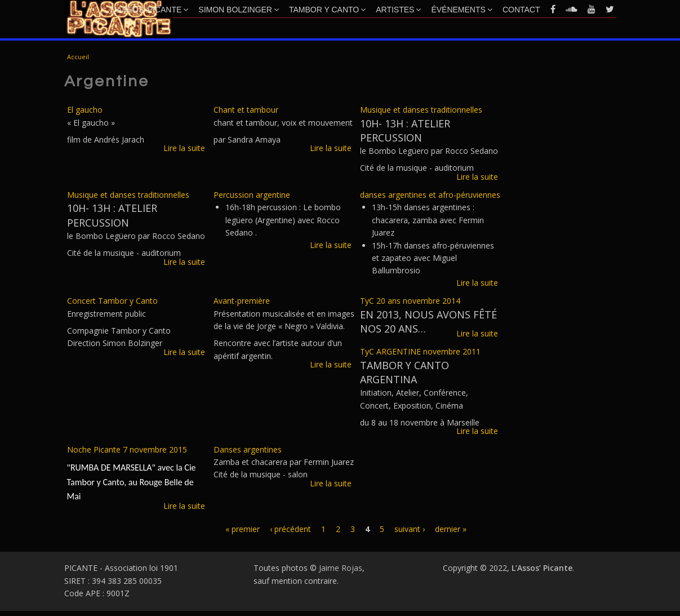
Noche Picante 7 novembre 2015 (127, 449)
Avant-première (242, 301)
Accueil (78, 57)
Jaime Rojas (341, 568)
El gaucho (85, 110)
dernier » (451, 529)
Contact (521, 10)
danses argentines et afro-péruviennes (430, 195)
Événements (461, 10)
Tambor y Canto (327, 10)
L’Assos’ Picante (150, 10)
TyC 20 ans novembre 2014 (410, 301)
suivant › (410, 529)
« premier (243, 529)
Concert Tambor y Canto (112, 301)
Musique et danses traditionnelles (421, 110)
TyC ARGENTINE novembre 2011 (420, 351)
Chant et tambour (246, 110)
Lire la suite (184, 148)
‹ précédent (290, 529)
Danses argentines (248, 449)
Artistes (398, 10)
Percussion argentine (252, 195)
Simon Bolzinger (239, 10)
